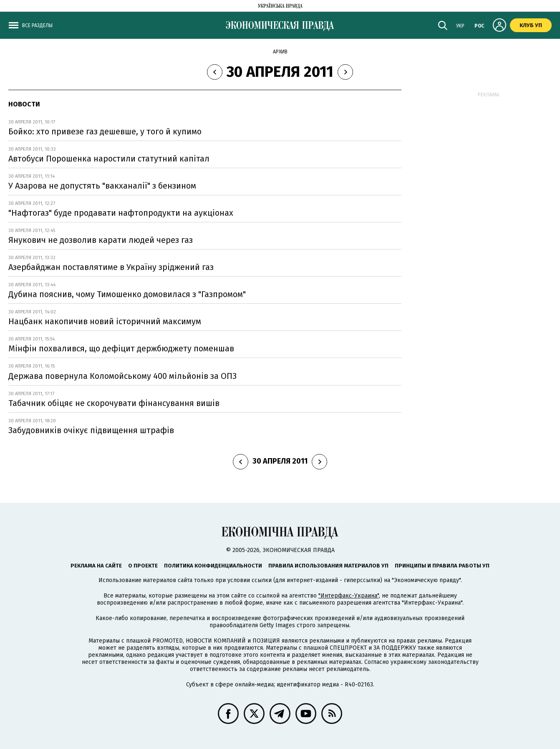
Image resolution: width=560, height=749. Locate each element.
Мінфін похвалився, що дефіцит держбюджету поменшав (121, 348)
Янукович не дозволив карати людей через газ (101, 240)
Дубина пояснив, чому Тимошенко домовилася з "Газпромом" (127, 294)
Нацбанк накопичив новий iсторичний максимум (105, 321)
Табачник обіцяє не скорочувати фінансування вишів (114, 403)
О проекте (143, 566)
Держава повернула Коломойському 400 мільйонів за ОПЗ (122, 376)
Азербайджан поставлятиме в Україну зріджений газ (111, 267)
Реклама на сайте (96, 566)
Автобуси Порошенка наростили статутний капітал (109, 159)
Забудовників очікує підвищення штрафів (91, 430)
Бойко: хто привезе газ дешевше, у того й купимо (105, 131)
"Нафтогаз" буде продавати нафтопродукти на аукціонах (121, 213)
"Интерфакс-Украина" (349, 596)
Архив (280, 52)
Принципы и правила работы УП (442, 566)
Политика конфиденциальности (213, 566)
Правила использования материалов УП (328, 566)
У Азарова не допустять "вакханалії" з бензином (102, 186)
